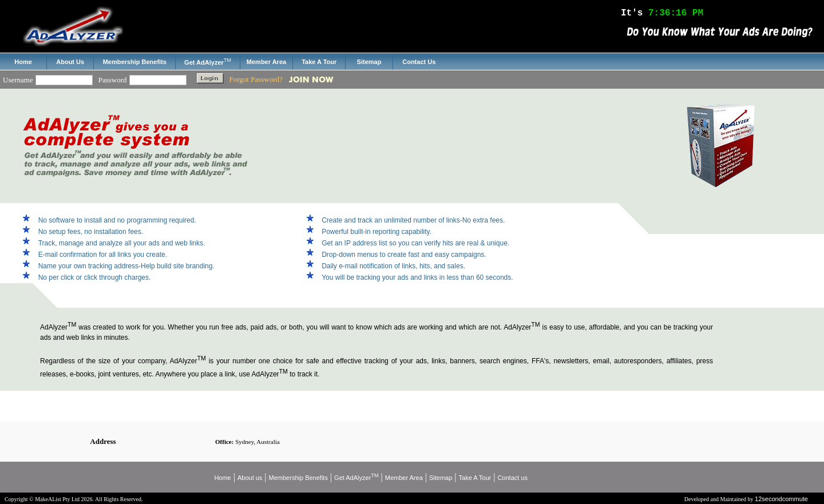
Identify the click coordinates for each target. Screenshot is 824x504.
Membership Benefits (298, 478)
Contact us (512, 478)
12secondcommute (781, 499)
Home (222, 478)
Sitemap (441, 478)
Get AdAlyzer (356, 478)
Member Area (404, 478)
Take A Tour (475, 478)
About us (250, 478)
